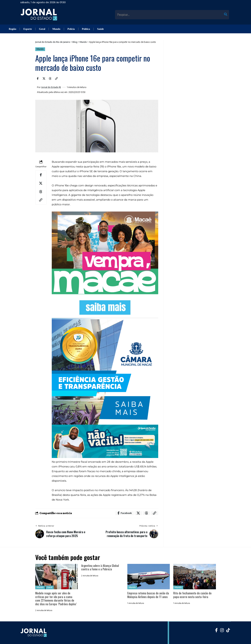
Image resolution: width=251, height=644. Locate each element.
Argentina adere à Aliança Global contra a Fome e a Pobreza (100, 567)
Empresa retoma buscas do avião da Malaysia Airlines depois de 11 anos (148, 595)
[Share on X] (44, 79)
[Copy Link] (56, 79)
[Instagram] (222, 630)
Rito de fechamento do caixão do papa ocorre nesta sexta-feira (192, 595)
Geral (50, 587)
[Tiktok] (228, 630)
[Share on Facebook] (38, 79)
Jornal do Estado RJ (51, 87)
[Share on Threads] (50, 79)
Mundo (40, 49)
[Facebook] (216, 630)
